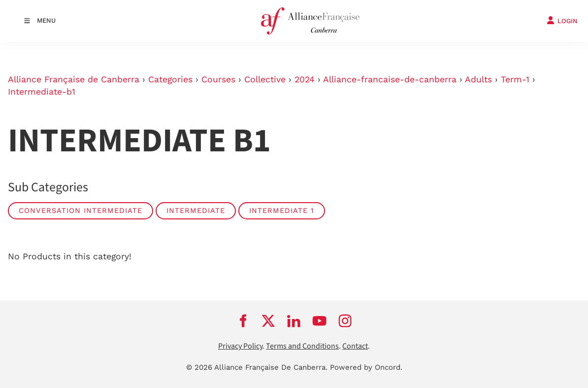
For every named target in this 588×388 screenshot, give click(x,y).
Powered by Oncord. (366, 367)
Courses (218, 79)
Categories (170, 79)
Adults (478, 79)
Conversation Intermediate (81, 211)
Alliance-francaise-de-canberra (390, 79)
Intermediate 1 (282, 211)
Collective (265, 79)
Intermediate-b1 (42, 92)
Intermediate (196, 211)
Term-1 (515, 79)
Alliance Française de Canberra (74, 79)
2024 (305, 79)
